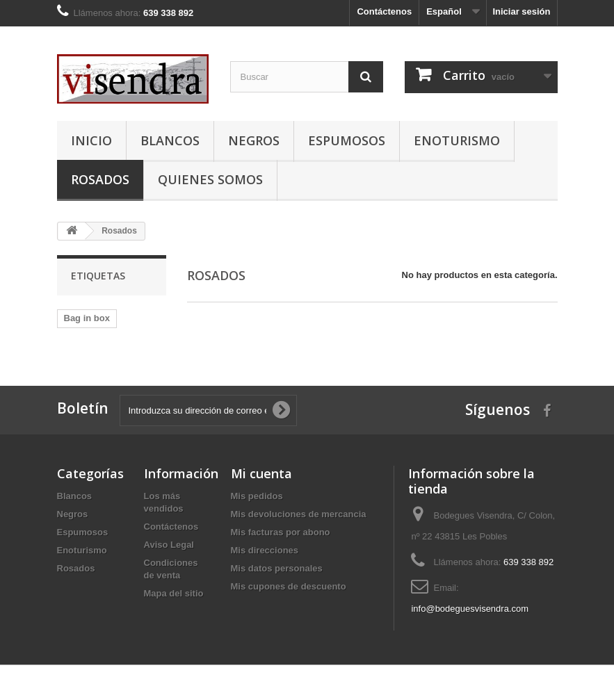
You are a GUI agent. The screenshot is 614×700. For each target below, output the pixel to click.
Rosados (100, 179)
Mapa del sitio (174, 593)
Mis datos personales (277, 568)
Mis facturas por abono (281, 532)
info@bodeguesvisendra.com (470, 609)
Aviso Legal (169, 545)
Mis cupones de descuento (289, 586)
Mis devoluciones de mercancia (299, 514)
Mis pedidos (257, 496)
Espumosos (347, 140)
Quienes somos (210, 179)
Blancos (170, 140)
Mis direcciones (265, 550)
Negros (254, 140)
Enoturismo (457, 140)
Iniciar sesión (521, 11)
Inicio (91, 140)
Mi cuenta (261, 473)
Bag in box (87, 318)
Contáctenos (384, 11)
